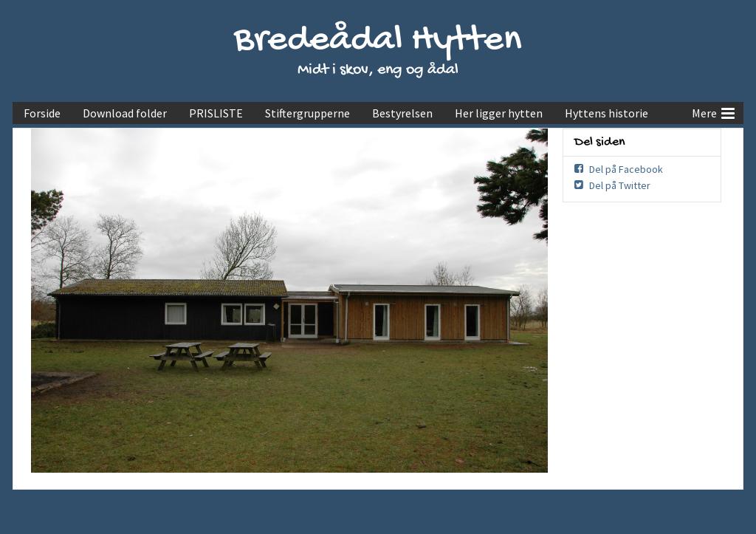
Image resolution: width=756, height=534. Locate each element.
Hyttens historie (606, 113)
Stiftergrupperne (307, 113)
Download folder (125, 113)
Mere (713, 112)
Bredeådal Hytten (378, 41)
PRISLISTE (216, 113)
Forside (42, 113)
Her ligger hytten (499, 113)
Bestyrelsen (402, 113)
